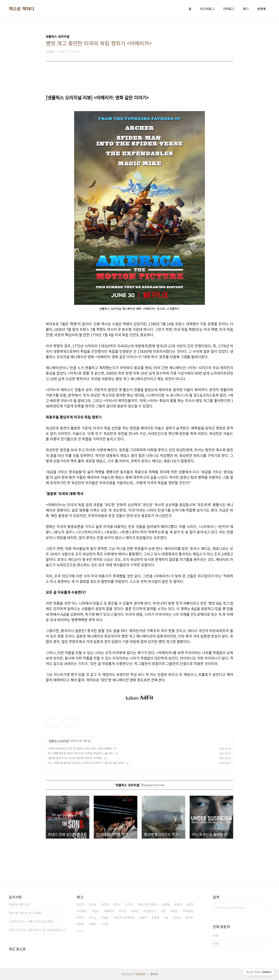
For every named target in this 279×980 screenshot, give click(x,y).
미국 (190, 917)
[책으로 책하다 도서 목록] (25, 913)
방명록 (262, 9)
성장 (96, 911)
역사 (118, 904)
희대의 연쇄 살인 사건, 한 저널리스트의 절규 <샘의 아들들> (80, 748)
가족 (130, 904)
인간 (81, 904)
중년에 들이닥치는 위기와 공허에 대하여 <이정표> (76, 758)
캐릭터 (110, 911)
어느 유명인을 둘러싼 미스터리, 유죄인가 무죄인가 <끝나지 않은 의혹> (86, 763)
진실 (94, 917)
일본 (106, 917)
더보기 (80, 931)
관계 (179, 904)
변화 (167, 904)
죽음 (136, 911)
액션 (124, 911)
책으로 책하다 (22, 9)
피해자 (189, 911)
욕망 (81, 917)
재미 (144, 917)
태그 (246, 9)
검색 (266, 908)
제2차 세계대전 (125, 917)
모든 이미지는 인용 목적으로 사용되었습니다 (37, 930)
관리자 (154, 974)
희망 (175, 911)
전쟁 (106, 904)
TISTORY (140, 974)
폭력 (94, 924)
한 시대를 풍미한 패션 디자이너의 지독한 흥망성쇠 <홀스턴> (81, 753)
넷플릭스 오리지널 (59, 741)
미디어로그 (207, 9)
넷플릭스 (151, 911)
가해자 (83, 911)
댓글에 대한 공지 (20, 904)
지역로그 (229, 9)
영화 (156, 917)
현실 (94, 904)
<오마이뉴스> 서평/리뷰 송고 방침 (31, 921)
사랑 (106, 924)
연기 (191, 904)
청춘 (81, 924)
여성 (178, 917)
